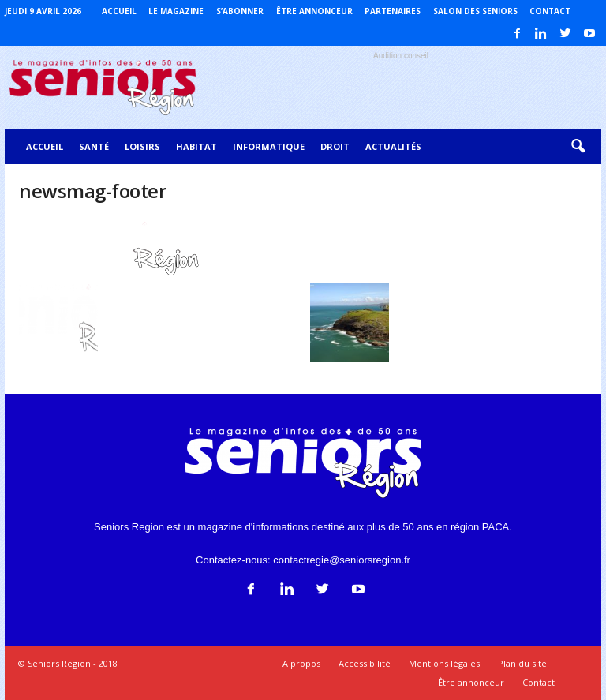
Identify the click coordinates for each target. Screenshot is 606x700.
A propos (301, 663)
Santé (94, 146)
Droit (335, 146)
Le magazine (176, 11)
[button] (578, 147)
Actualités (393, 146)
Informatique (269, 146)
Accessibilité (365, 663)
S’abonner (240, 11)
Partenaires (393, 11)
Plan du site (522, 663)
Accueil (119, 11)
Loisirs (142, 146)
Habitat (196, 146)
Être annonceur (314, 11)
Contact (550, 11)
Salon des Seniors (475, 11)
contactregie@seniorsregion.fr (342, 560)
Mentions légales (444, 663)
